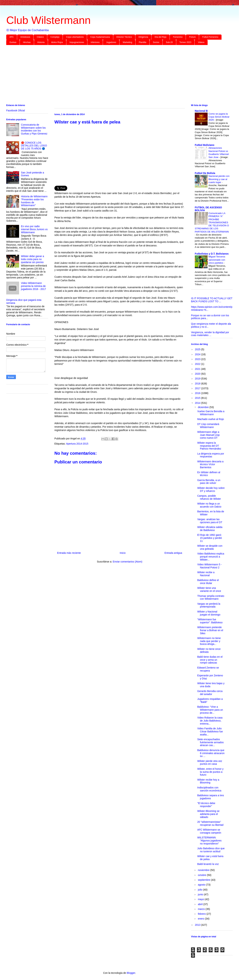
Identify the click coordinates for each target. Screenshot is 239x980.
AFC (12, 37)
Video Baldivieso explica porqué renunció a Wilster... (211, 557)
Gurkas (13, 42)
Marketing (127, 42)
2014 (198, 403)
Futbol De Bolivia (205, 173)
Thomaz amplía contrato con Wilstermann (211, 597)
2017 (198, 388)
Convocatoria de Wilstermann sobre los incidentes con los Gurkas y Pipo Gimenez (34, 129)
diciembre (204, 407)
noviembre (204, 870)
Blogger (131, 973)
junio (201, 894)
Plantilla (143, 42)
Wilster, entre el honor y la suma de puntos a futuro (210, 772)
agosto (202, 885)
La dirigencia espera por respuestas (211, 455)
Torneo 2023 (185, 42)
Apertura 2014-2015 (77, 444)
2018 (198, 384)
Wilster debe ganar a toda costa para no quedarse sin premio (33, 259)
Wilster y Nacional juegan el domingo (209, 613)
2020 (198, 374)
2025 (198, 349)
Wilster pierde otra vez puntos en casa (210, 763)
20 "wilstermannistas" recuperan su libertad (210, 823)
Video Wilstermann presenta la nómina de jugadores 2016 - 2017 (34, 286)
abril (200, 904)
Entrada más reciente (69, 553)
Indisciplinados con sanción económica (209, 789)
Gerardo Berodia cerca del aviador (210, 693)
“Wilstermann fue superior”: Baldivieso (210, 621)
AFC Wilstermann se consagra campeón (209, 831)
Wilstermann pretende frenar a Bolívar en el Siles (210, 630)
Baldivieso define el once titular (208, 582)
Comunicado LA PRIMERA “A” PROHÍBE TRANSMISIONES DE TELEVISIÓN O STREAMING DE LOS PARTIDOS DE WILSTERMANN (212, 222)
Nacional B (201, 111)
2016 (198, 393)
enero (201, 919)
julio (200, 890)
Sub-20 (169, 42)
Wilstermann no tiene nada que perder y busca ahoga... (209, 641)
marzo (202, 909)
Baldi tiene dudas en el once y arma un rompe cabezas (210, 660)
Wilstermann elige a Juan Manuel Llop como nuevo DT (209, 435)
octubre (202, 875)
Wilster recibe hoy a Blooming (208, 781)
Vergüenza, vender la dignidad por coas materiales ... (210, 334)
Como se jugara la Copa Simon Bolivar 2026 (219, 117)
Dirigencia (143, 37)
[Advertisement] (113, 75)
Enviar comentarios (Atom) (128, 562)
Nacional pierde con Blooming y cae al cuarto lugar (219, 179)
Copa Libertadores (75, 37)
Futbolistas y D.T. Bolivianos (212, 254)
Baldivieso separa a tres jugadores (211, 797)
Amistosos (25, 37)
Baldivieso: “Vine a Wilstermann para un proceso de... (210, 710)
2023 (198, 359)
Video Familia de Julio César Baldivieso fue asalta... (210, 731)
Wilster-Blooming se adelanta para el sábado (208, 814)
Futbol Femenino (210, 37)
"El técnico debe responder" (206, 805)
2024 (198, 354)
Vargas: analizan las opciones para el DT (210, 521)
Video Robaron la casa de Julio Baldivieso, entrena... (210, 721)
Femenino (178, 37)
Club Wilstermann (48, 20)
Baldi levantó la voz (208, 864)
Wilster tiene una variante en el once (209, 589)
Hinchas (27, 42)
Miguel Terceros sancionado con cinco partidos (217, 260)
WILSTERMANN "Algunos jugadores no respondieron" (209, 841)
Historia (41, 42)
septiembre (204, 880)
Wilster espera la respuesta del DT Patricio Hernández (209, 446)
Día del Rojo (161, 37)
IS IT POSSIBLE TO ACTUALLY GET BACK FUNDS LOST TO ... (212, 300)
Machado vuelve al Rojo (211, 419)
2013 (198, 925)
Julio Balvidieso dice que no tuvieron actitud (211, 850)
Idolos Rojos (57, 42)
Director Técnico (124, 37)
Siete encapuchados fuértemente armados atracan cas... (210, 742)
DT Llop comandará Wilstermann (208, 426)
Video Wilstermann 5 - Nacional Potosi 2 (209, 566)
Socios (156, 42)
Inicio (123, 553)
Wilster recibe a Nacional (206, 574)
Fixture (192, 37)
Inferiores (95, 42)
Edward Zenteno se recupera (208, 669)
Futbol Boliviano (205, 145)
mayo (201, 899)
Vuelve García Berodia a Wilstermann (211, 413)
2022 (198, 364)
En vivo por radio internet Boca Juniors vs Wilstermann (34, 229)
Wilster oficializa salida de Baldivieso (210, 529)
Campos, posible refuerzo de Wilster (209, 497)
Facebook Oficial (16, 110)
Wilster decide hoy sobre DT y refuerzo (211, 489)
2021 (198, 369)
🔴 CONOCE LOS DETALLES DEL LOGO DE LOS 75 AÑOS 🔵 (34, 146)
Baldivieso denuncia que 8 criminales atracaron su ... (211, 753)
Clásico (40, 37)
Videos (201, 42)
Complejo (55, 37)
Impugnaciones (77, 42)
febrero (202, 914)
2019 (198, 379)
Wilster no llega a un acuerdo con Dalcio (209, 505)
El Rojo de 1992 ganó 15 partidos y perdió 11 (210, 538)
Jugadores (111, 42)
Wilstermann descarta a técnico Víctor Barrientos (210, 464)
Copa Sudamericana (100, 37)
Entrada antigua (173, 553)
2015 (198, 398)
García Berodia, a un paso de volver (209, 482)
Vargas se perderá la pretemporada (209, 605)
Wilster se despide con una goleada (210, 547)
